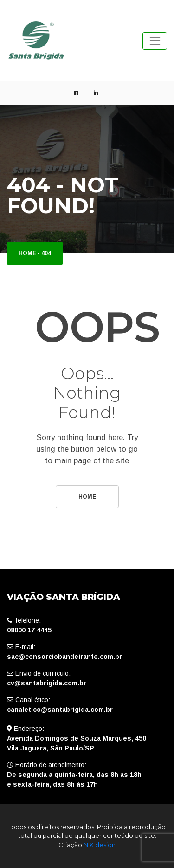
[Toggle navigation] (155, 41)
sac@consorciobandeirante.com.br (64, 657)
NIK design (100, 845)
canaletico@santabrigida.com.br (60, 710)
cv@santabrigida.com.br (47, 683)
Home (27, 253)
